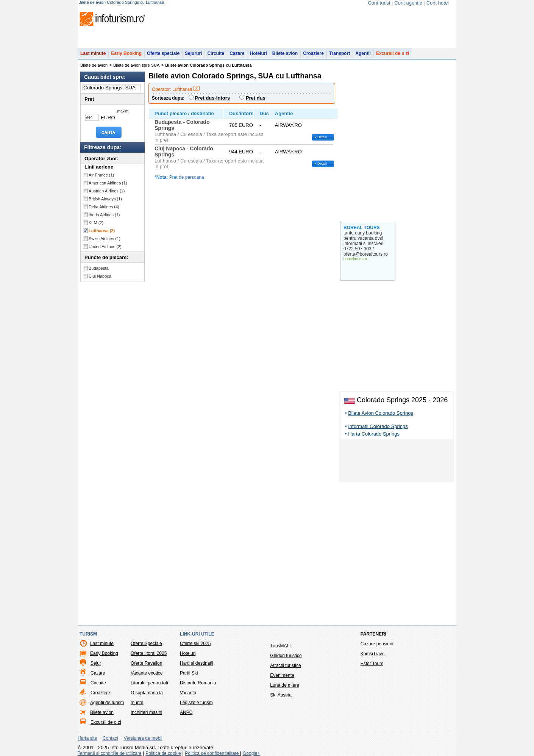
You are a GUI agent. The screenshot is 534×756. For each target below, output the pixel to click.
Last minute (93, 53)
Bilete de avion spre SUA (136, 65)
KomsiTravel (373, 654)
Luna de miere (285, 685)
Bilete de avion (94, 65)
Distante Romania (198, 683)
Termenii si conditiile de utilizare (110, 753)
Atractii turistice (285, 665)
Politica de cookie (163, 753)
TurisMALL (281, 646)
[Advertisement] (397, 462)
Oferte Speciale (146, 644)
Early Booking (126, 53)
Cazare (237, 53)
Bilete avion (285, 53)
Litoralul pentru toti (149, 683)
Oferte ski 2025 (195, 644)
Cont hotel (438, 3)
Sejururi (193, 53)
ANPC (186, 712)
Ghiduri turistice (286, 656)
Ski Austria (281, 695)
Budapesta (99, 268)
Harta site (87, 738)
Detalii (322, 137)
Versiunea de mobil (143, 738)
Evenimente (282, 675)
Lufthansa (102, 231)
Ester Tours (372, 664)
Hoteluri (258, 53)
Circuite (216, 53)
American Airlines (108, 183)
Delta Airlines (104, 207)
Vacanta (188, 693)
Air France (101, 175)
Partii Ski (189, 673)
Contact (110, 738)
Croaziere (313, 53)
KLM (96, 223)
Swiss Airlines (105, 239)
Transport (340, 53)
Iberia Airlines (104, 215)
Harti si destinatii (197, 663)
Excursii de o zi (393, 53)
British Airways (105, 199)
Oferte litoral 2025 (149, 653)
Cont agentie (408, 3)
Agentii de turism (107, 703)
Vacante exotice (147, 673)
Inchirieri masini (146, 712)
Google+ (251, 753)
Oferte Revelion (146, 663)
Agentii (363, 53)
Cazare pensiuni (377, 644)
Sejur (96, 663)
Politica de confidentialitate (212, 753)
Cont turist (379, 3)
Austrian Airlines (107, 191)
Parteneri (373, 634)
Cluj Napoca (100, 276)
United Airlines (105, 247)
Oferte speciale (163, 53)
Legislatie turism (196, 703)
